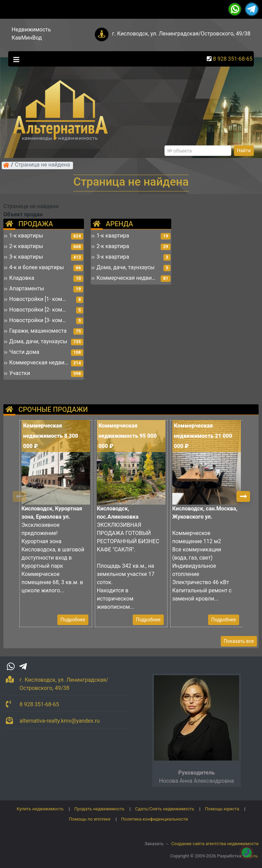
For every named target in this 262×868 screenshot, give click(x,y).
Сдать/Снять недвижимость (165, 809)
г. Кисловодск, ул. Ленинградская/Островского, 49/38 (181, 34)
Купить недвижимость (40, 809)
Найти (244, 150)
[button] (243, 496)
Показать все (239, 641)
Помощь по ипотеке (90, 819)
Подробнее (73, 620)
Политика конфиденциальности (155, 819)
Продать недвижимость (99, 809)
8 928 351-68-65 (233, 59)
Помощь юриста (222, 809)
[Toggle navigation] (15, 59)
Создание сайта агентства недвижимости (215, 844)
